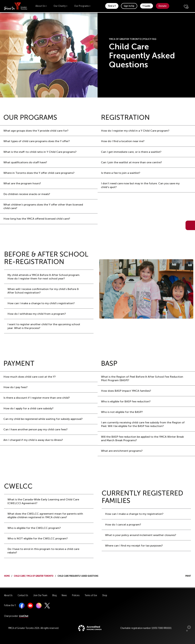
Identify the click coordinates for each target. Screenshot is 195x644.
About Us (41, 6)
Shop (105, 595)
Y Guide (146, 6)
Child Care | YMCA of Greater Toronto (34, 575)
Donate (163, 6)
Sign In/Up (129, 6)
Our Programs (82, 6)
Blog (54, 595)
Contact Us (23, 595)
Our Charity (60, 6)
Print (185, 575)
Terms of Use (91, 595)
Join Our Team (40, 595)
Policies (76, 595)
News (64, 595)
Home (7, 575)
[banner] (16, 6)
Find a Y (112, 6)
